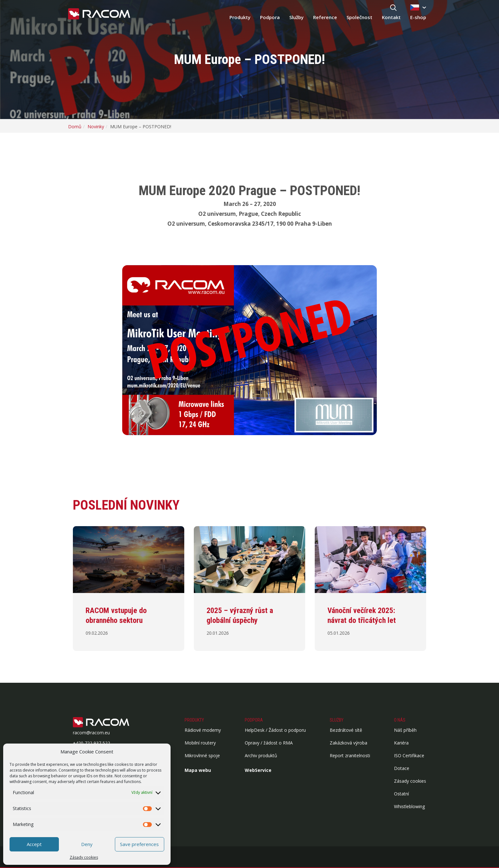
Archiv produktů (261, 755)
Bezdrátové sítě (346, 730)
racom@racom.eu (91, 733)
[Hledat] (393, 8)
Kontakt (391, 17)
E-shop (418, 17)
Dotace (402, 768)
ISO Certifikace (409, 755)
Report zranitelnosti (350, 755)
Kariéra (401, 743)
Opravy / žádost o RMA (269, 743)
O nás (400, 720)
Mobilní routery (200, 743)
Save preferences (139, 844)
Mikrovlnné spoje (202, 755)
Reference (325, 17)
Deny (87, 844)
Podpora (270, 17)
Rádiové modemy (203, 730)
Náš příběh (405, 730)
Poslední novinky (126, 505)
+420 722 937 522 (91, 743)
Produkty (240, 17)
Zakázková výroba (348, 743)
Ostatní (401, 794)
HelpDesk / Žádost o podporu (275, 730)
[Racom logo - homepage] (99, 14)
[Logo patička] (111, 723)
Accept (34, 844)
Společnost (359, 17)
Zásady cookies (84, 857)
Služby (296, 17)
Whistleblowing (409, 806)
